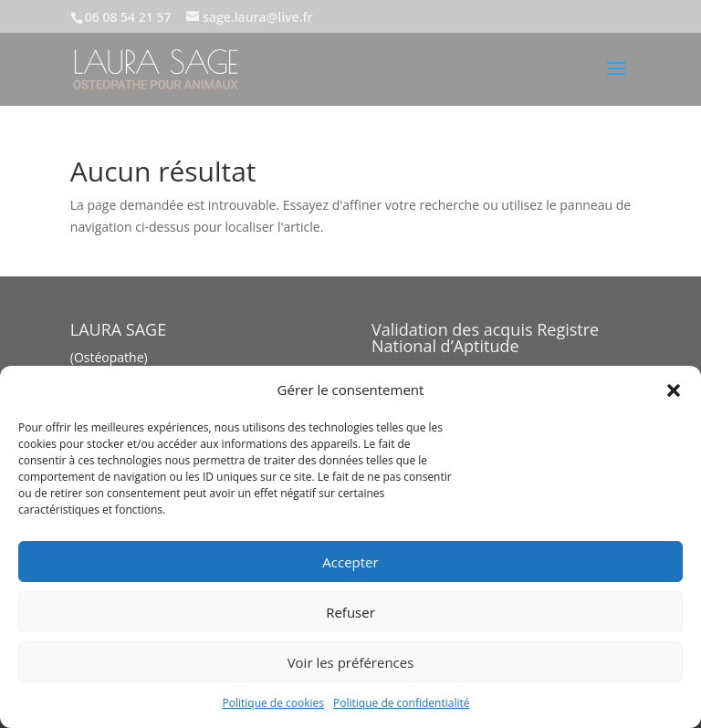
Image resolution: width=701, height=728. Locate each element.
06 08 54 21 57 (128, 17)
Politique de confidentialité (401, 703)
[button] (674, 390)
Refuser (350, 612)
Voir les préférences (351, 662)
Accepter (350, 562)
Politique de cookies (274, 703)
